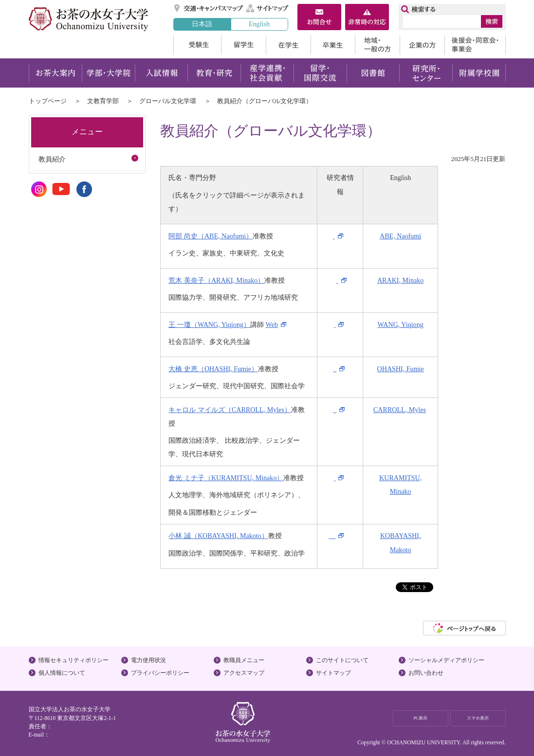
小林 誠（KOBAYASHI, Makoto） (218, 536)
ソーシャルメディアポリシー (446, 660)
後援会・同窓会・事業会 (475, 45)
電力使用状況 (148, 660)
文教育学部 (103, 101)
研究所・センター (426, 73)
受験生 (197, 45)
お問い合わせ (426, 673)
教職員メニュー (244, 660)
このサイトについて (342, 660)
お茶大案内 (55, 73)
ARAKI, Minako (400, 280)
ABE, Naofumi (400, 236)
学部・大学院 (108, 73)
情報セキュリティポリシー (74, 660)
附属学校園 (479, 73)
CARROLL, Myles (400, 410)
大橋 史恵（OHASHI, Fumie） (213, 369)
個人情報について (62, 673)
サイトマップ (268, 8)
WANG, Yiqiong (401, 324)
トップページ (48, 101)
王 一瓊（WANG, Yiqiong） (209, 324)
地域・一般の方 (377, 45)
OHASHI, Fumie (401, 369)
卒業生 (333, 45)
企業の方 (422, 45)
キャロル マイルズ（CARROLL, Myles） (230, 410)
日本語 (202, 24)
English (259, 24)
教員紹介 (52, 159)
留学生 (243, 45)
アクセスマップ (244, 673)
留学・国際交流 (320, 73)
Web (272, 324)
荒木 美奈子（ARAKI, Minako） (216, 280)
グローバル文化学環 (168, 101)
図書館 (373, 73)
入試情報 (161, 73)
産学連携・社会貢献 (267, 73)
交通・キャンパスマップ (209, 8)
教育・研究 (214, 73)
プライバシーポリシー (160, 673)
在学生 (288, 45)
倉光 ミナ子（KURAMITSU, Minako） (226, 478)
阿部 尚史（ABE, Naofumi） (211, 236)
